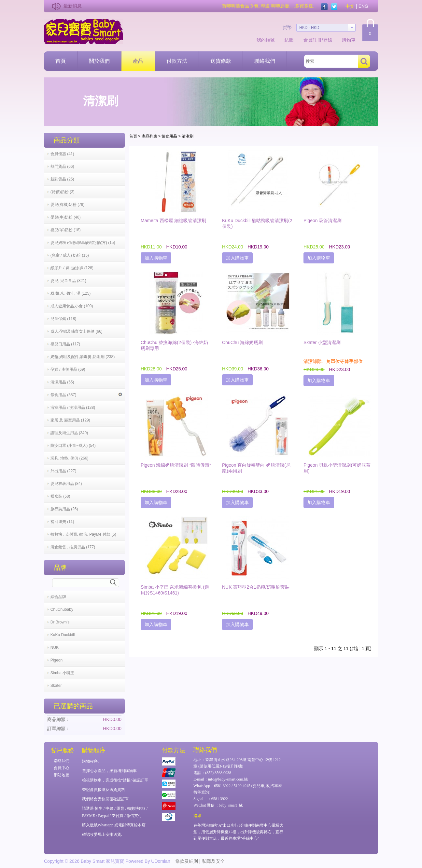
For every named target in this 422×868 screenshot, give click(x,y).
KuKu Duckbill (63, 635)
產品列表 (149, 136)
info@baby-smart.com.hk (228, 779)
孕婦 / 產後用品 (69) (68, 369)
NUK (55, 648)
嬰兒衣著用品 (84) (66, 484)
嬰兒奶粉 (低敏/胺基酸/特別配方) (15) (83, 243)
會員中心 (62, 768)
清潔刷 (188, 136)
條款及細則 (187, 861)
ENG (363, 6)
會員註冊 (313, 40)
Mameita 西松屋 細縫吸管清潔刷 (173, 220)
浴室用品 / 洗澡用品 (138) (73, 407)
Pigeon (56, 660)
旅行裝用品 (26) (64, 509)
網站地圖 (62, 775)
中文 (350, 6)
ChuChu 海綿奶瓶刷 (242, 342)
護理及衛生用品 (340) (69, 433)
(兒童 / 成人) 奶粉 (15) (70, 255)
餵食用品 (169, 136)
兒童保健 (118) (63, 319)
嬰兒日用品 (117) (65, 344)
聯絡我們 (265, 61)
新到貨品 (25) (62, 179)
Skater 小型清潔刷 (322, 342)
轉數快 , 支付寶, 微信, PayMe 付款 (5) (83, 534)
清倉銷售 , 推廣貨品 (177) (73, 547)
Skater (56, 686)
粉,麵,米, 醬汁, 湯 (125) (70, 293)
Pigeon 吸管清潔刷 (323, 220)
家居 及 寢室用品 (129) (70, 420)
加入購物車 (156, 258)
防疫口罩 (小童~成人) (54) (73, 446)
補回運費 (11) (62, 522)
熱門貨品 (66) (62, 167)
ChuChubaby (62, 609)
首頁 (61, 61)
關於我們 (99, 61)
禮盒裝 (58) (60, 496)
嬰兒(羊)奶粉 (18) (66, 230)
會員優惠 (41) (62, 154)
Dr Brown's (60, 622)
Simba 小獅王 (62, 673)
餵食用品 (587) (86, 395)
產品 (138, 61)
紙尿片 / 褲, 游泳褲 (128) (72, 268)
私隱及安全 (213, 861)
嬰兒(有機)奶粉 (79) (68, 205)
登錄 (328, 40)
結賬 (289, 40)
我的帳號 (266, 40)
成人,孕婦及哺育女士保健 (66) (77, 331)
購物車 (349, 40)
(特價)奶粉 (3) (63, 192)
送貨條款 (221, 61)
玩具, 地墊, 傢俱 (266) (70, 458)
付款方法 (177, 61)
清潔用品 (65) (62, 382)
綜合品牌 (58, 597)
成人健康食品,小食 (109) (72, 306)
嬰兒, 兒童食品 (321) (68, 281)
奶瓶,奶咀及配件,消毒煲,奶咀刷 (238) (83, 357)
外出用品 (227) (63, 471)
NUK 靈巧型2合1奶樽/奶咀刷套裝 (256, 587)
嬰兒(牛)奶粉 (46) (66, 217)
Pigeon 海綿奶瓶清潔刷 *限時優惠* (176, 465)
